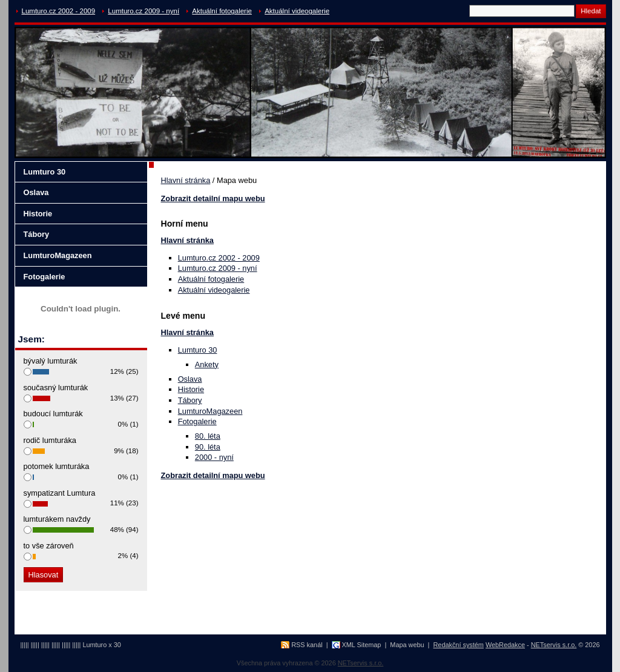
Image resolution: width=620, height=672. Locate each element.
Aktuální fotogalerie (222, 11)
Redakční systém (459, 645)
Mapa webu (407, 645)
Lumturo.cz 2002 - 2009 (59, 11)
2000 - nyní (214, 457)
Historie (191, 389)
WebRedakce (505, 645)
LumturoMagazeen (210, 411)
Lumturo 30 (198, 350)
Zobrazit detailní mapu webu (213, 198)
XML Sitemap (362, 645)
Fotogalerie (197, 421)
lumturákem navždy (57, 519)
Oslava (190, 379)
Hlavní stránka (186, 180)
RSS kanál (307, 645)
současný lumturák (56, 388)
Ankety (207, 364)
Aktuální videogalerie (297, 11)
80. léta (208, 436)
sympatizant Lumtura (60, 493)
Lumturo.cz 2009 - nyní (143, 11)
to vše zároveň (49, 546)
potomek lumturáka (57, 466)
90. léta (208, 447)
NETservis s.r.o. (554, 645)
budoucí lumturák (53, 414)
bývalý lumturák (51, 361)
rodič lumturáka (50, 440)
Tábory (190, 400)
